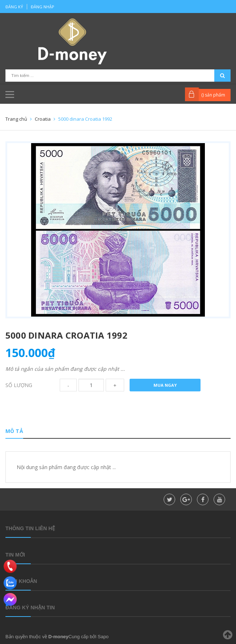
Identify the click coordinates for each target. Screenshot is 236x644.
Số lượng (19, 385)
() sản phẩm (213, 95)
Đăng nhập (43, 7)
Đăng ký (14, 7)
